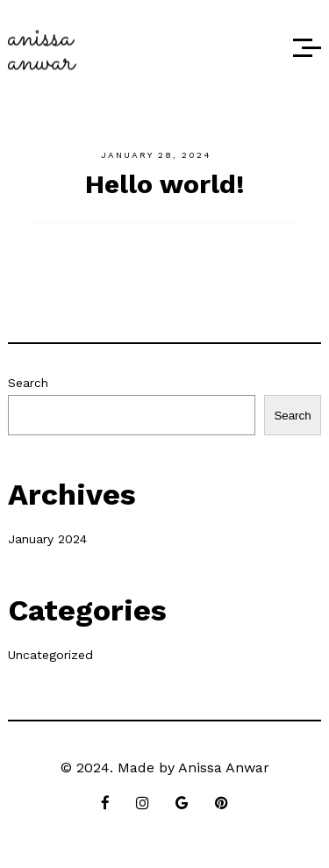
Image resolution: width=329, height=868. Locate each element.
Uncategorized (50, 655)
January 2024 (47, 539)
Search (28, 383)
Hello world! (165, 184)
